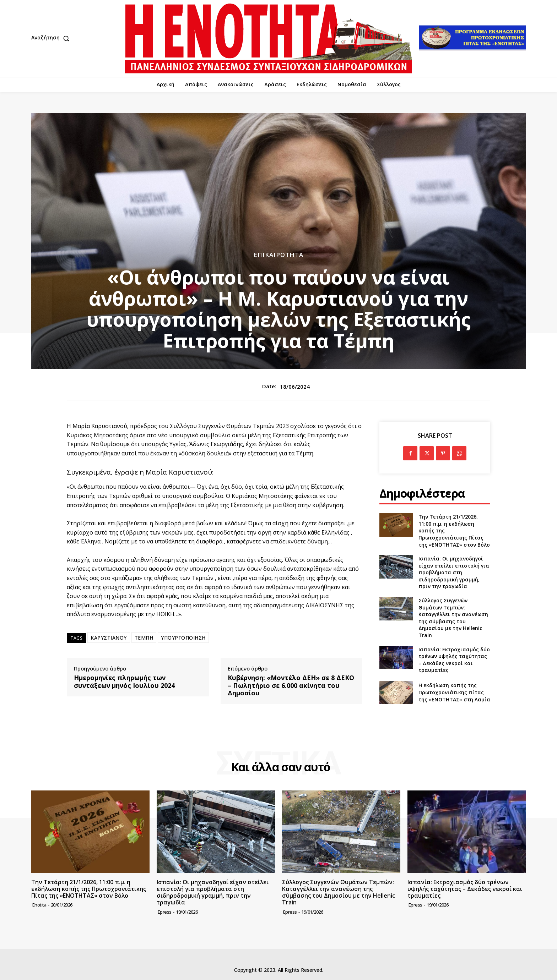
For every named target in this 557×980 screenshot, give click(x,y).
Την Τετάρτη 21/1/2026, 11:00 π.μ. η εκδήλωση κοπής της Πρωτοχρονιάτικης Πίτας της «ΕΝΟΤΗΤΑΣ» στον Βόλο (89, 889)
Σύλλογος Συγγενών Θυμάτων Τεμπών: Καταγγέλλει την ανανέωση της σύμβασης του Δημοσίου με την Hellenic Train (453, 618)
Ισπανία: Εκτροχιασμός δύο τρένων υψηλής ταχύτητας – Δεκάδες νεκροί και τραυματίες (454, 660)
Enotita (39, 905)
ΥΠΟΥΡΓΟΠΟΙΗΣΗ (183, 638)
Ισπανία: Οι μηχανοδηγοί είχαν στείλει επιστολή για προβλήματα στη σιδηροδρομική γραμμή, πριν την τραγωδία (454, 572)
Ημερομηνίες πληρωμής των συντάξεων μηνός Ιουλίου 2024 (124, 682)
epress (165, 912)
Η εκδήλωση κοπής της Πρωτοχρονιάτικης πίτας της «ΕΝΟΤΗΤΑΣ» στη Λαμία (454, 692)
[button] (52, 38)
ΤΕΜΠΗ (144, 638)
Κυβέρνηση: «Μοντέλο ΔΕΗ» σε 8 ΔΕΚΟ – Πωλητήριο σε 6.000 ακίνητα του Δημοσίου (291, 686)
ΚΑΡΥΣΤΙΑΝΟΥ (109, 638)
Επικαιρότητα (278, 255)
